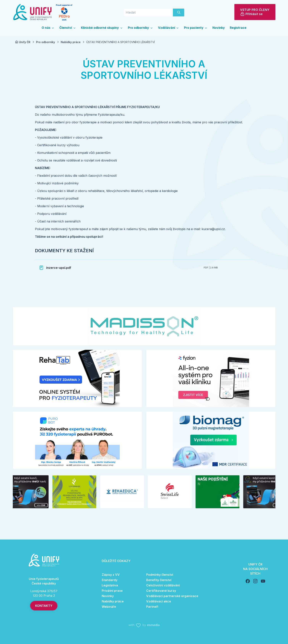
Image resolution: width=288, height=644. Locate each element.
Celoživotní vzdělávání (163, 585)
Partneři (152, 607)
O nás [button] (48, 28)
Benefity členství (159, 580)
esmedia (153, 625)
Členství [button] (68, 28)
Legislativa (110, 585)
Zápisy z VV (111, 575)
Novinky (219, 28)
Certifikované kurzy (161, 591)
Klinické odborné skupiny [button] (102, 28)
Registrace (238, 28)
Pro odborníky (48, 42)
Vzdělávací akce (159, 601)
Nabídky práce (73, 42)
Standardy (110, 580)
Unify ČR (25, 42)
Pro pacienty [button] (196, 28)
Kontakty (44, 606)
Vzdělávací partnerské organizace (172, 596)
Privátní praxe (112, 591)
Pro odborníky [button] (140, 28)
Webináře (109, 607)
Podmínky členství (160, 575)
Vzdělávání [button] (169, 28)
